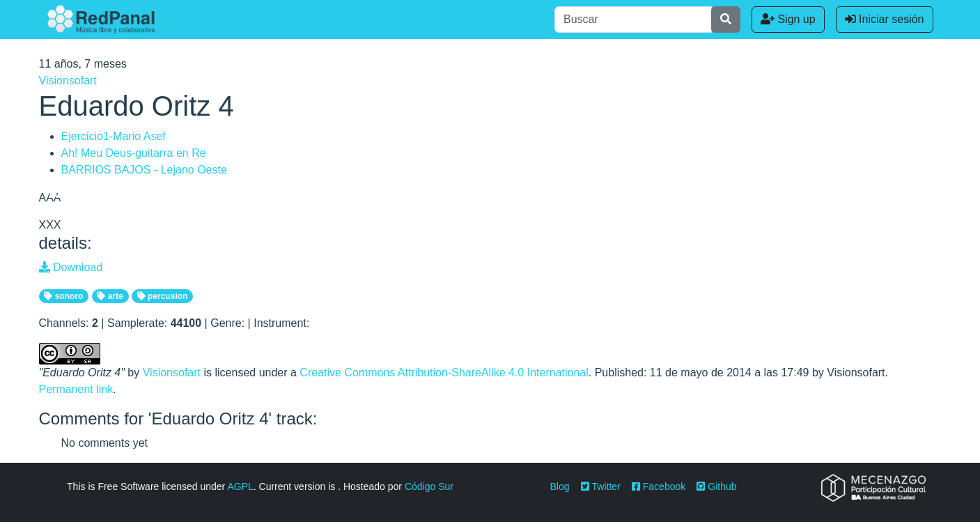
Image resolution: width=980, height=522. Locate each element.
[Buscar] (633, 20)
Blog (560, 486)
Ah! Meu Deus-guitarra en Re (134, 153)
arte (110, 296)
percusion (163, 296)
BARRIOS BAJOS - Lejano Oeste (144, 170)
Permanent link (76, 389)
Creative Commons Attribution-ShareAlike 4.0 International (444, 373)
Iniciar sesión (885, 19)
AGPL (240, 486)
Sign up (788, 19)
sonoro (63, 296)
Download (71, 267)
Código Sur (429, 486)
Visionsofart (68, 80)
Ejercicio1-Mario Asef (114, 136)
